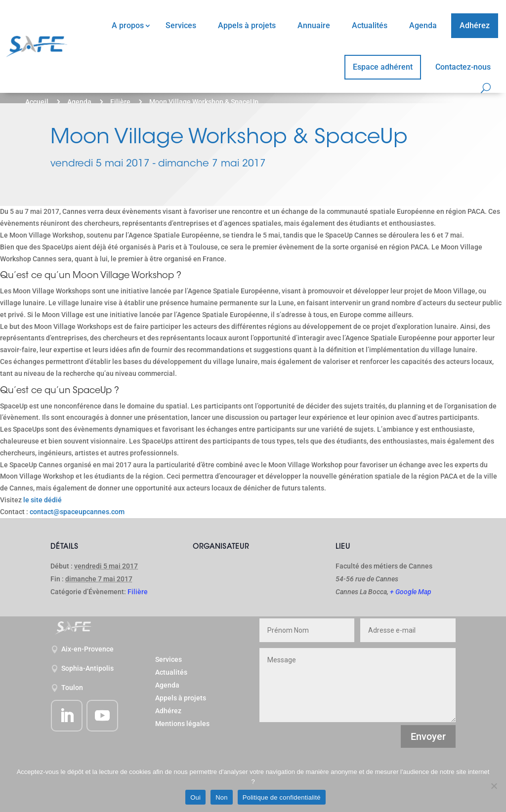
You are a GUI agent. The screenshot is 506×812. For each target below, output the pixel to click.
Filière (120, 102)
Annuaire (314, 25)
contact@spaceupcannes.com (77, 512)
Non (222, 797)
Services (181, 25)
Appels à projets (247, 25)
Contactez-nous (463, 67)
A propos (128, 25)
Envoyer (428, 736)
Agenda (423, 25)
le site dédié (42, 500)
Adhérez (475, 25)
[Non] (494, 786)
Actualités (370, 25)
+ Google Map (411, 592)
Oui (195, 797)
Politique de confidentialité (282, 797)
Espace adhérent (383, 67)
